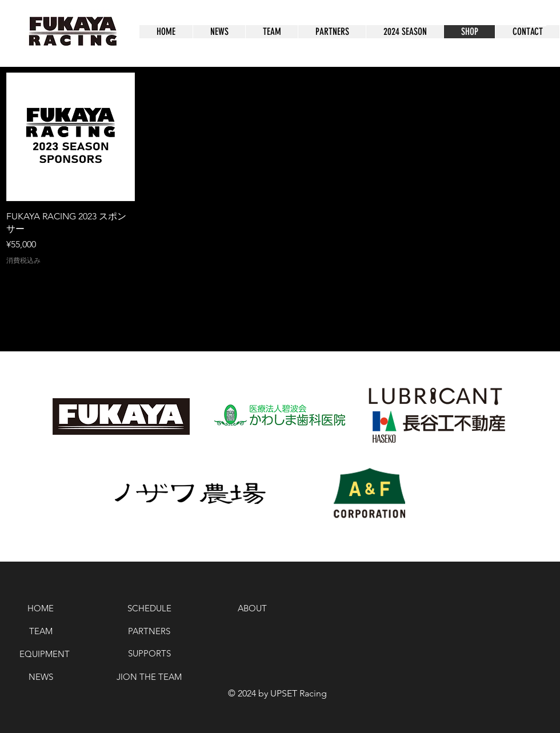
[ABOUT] (252, 608)
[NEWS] (41, 676)
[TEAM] (41, 631)
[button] (537, 14)
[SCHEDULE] (149, 608)
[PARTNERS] (149, 631)
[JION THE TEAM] (149, 676)
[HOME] (41, 608)
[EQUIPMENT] (44, 654)
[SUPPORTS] (149, 653)
